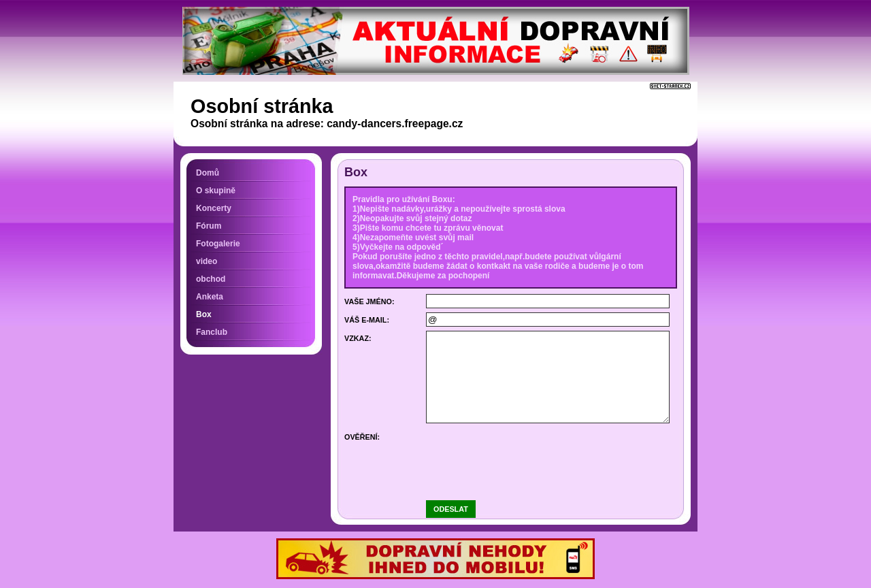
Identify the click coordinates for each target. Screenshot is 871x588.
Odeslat (451, 509)
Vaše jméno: (369, 301)
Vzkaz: (358, 338)
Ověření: (362, 437)
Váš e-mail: (367, 320)
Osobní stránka (262, 106)
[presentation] (529, 456)
